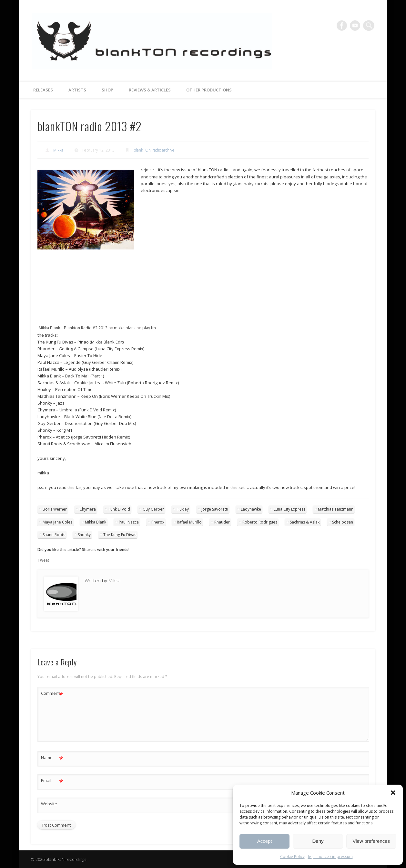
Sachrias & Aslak (305, 522)
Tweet (43, 560)
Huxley (183, 509)
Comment (52, 693)
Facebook (343, 26)
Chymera (88, 509)
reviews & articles (150, 90)
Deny (318, 841)
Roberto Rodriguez (260, 522)
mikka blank (125, 328)
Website (49, 804)
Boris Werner (55, 509)
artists (77, 90)
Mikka (58, 150)
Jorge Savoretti (215, 509)
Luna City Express (289, 509)
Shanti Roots (54, 535)
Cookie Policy (292, 857)
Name (52, 758)
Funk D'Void (119, 509)
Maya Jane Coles (57, 522)
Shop (107, 90)
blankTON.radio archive (154, 150)
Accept (265, 841)
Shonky (84, 535)
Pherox (158, 522)
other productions (209, 90)
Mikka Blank (96, 522)
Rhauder (222, 522)
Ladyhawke (251, 509)
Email (52, 781)
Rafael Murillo (189, 522)
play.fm (149, 328)
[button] (393, 793)
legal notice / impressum (330, 857)
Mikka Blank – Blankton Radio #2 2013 (74, 328)
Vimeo (356, 26)
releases (43, 90)
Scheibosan (343, 522)
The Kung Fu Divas (120, 535)
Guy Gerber (153, 509)
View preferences (371, 841)
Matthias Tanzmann (336, 509)
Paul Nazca (129, 522)
